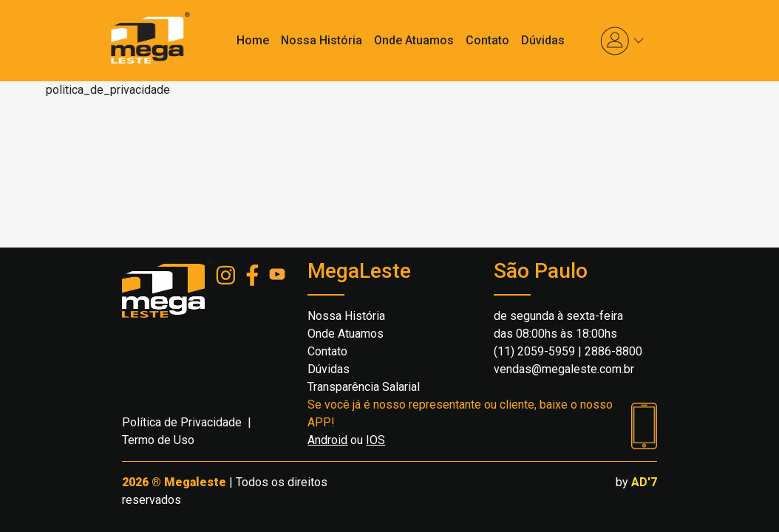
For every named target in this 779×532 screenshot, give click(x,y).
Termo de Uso (158, 440)
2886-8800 (613, 351)
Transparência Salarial (364, 387)
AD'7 (644, 482)
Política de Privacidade (182, 422)
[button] (622, 41)
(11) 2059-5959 (534, 351)
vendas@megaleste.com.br (564, 369)
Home (253, 40)
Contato (487, 40)
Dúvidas (543, 40)
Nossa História (322, 40)
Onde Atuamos (414, 40)
